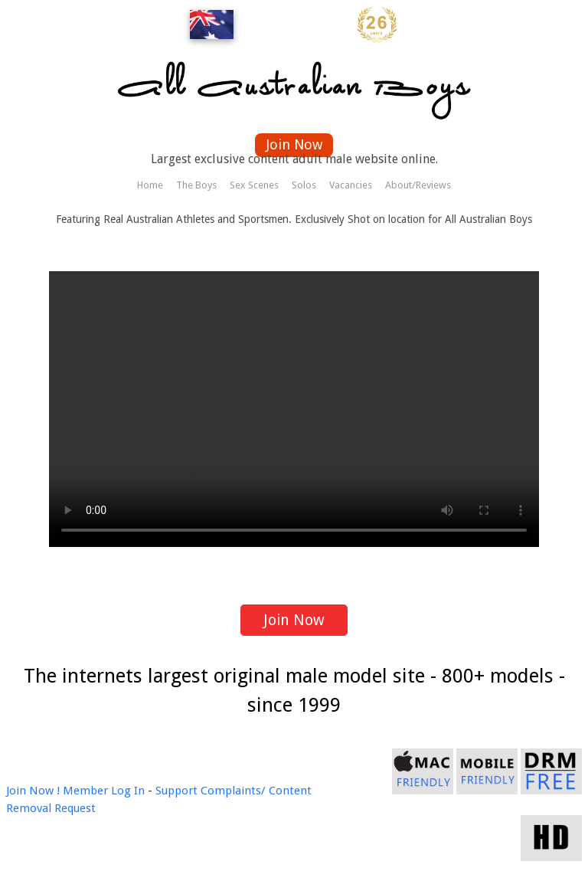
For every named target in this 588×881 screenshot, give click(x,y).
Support (176, 791)
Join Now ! (33, 791)
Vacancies (351, 185)
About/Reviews (418, 185)
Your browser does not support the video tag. (294, 409)
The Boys (196, 185)
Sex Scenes (254, 185)
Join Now (294, 144)
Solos (304, 185)
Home (150, 185)
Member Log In (104, 791)
